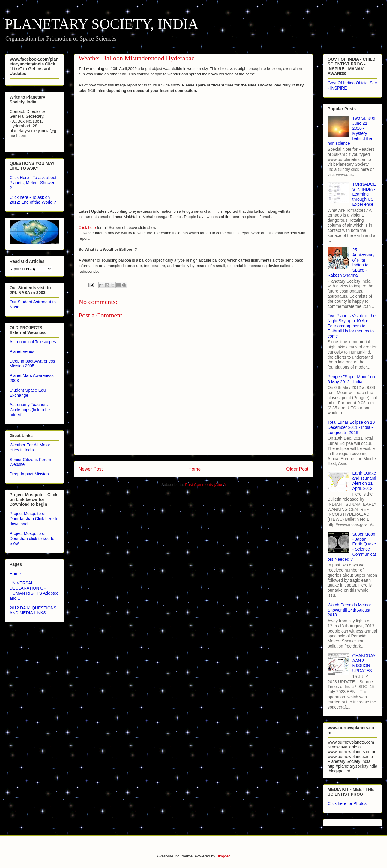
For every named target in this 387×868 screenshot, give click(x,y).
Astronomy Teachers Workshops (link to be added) (30, 410)
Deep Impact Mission (29, 474)
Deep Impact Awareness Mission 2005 (32, 364)
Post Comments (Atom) (205, 485)
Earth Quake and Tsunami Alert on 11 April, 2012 (364, 481)
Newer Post (91, 469)
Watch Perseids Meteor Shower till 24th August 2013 (349, 610)
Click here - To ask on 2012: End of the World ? (33, 200)
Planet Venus (22, 351)
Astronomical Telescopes (33, 342)
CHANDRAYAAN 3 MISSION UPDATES (364, 663)
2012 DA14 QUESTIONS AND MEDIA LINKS (33, 610)
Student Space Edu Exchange (28, 393)
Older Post (297, 469)
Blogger (223, 856)
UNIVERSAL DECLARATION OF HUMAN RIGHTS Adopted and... (34, 590)
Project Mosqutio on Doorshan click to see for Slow (33, 539)
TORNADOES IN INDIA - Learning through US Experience (364, 194)
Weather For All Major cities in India (30, 447)
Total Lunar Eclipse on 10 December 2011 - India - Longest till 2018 (351, 427)
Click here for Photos (347, 803)
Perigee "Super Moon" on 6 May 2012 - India (351, 379)
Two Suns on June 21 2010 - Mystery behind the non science (352, 131)
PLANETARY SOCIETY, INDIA (102, 24)
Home (195, 469)
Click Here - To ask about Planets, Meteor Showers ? (33, 183)
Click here (87, 228)
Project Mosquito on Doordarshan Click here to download (34, 519)
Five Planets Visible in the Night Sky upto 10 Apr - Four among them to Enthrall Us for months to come (352, 326)
